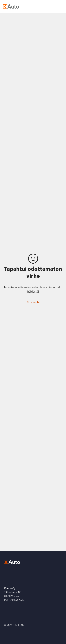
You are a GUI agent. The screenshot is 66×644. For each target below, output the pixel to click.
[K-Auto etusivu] (11, 6)
